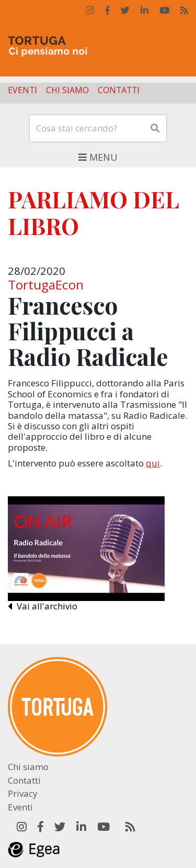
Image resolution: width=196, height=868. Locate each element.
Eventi (22, 91)
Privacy (23, 793)
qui (153, 463)
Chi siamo (67, 91)
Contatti (119, 91)
